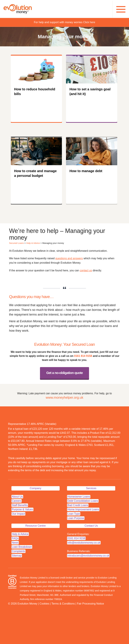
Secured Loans (16, 243)
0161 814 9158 (83, 356)
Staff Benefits (20, 505)
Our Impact (18, 514)
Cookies (45, 604)
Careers (17, 501)
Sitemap (17, 556)
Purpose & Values (22, 509)
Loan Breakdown (22, 547)
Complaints (18, 551)
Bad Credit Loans (78, 505)
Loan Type (74, 514)
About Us (17, 497)
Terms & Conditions (63, 604)
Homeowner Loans (79, 497)
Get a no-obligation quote (64, 373)
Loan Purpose (76, 518)
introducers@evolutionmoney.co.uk (88, 556)
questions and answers (69, 258)
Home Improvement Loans (83, 509)
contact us (86, 270)
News (15, 543)
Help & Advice (33, 243)
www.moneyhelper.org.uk (64, 397)
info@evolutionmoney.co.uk (84, 543)
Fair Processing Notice (90, 604)
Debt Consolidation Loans (83, 501)
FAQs (15, 538)
